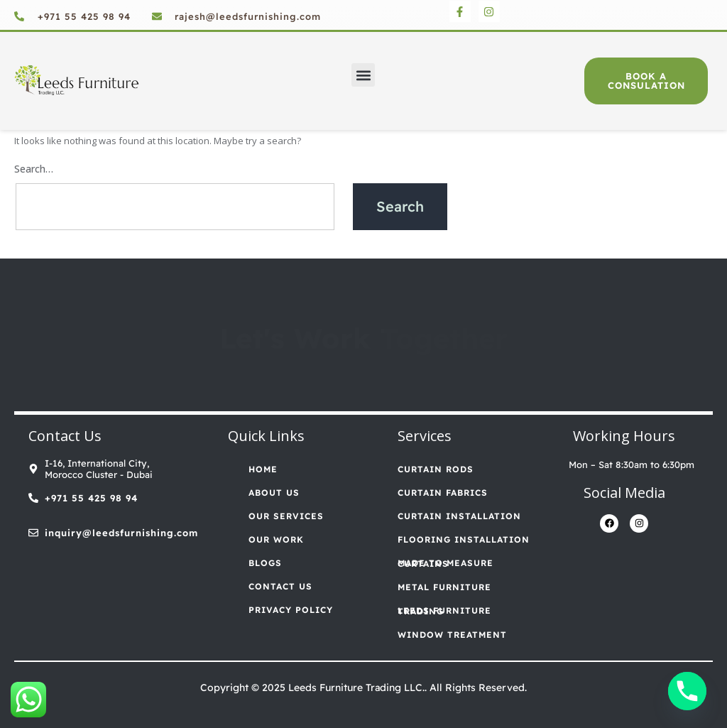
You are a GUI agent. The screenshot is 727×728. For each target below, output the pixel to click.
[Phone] (687, 691)
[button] (363, 75)
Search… (34, 169)
